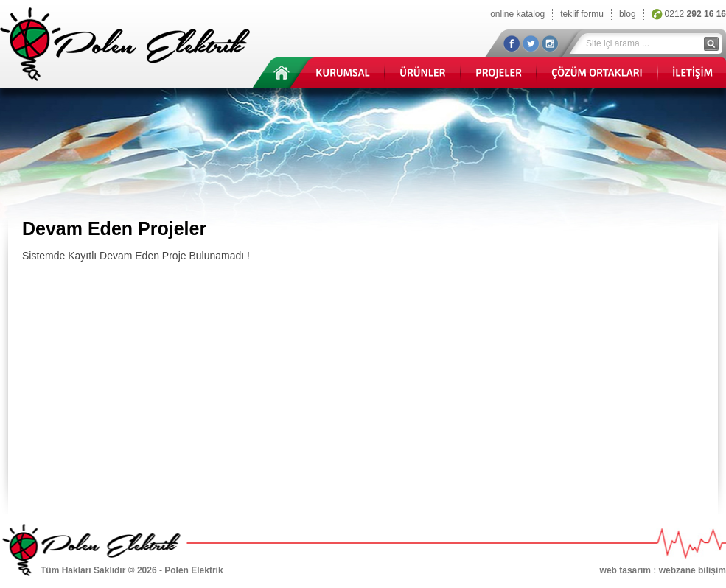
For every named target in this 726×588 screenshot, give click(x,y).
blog (628, 14)
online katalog (517, 14)
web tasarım (625, 570)
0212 (695, 14)
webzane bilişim (692, 570)
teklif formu (582, 14)
